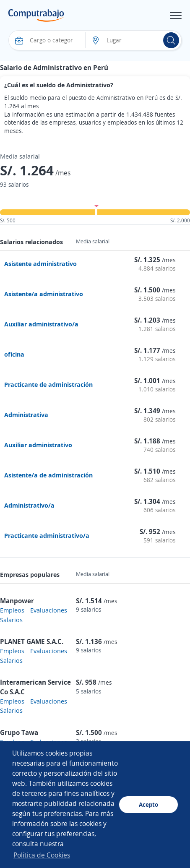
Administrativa (26, 414)
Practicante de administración (48, 384)
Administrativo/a (29, 505)
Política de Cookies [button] (42, 855)
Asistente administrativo (40, 263)
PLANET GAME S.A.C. (32, 641)
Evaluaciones (49, 610)
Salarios (11, 620)
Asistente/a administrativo (44, 294)
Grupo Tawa (19, 732)
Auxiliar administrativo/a (41, 324)
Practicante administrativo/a (47, 535)
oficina (14, 354)
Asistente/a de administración (48, 475)
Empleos (12, 610)
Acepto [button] (148, 804)
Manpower (17, 601)
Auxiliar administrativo (38, 445)
